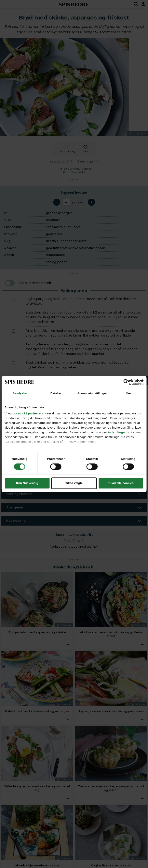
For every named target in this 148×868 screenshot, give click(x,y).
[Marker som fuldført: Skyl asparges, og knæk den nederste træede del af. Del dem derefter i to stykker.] (14, 299)
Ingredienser (36, 380)
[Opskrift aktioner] (69, 645)
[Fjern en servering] (57, 202)
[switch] (10, 283)
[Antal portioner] (66, 202)
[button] (20, 427)
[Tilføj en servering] (91, 202)
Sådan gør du (110, 380)
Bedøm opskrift (88, 161)
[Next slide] (141, 424)
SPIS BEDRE (74, 4)
